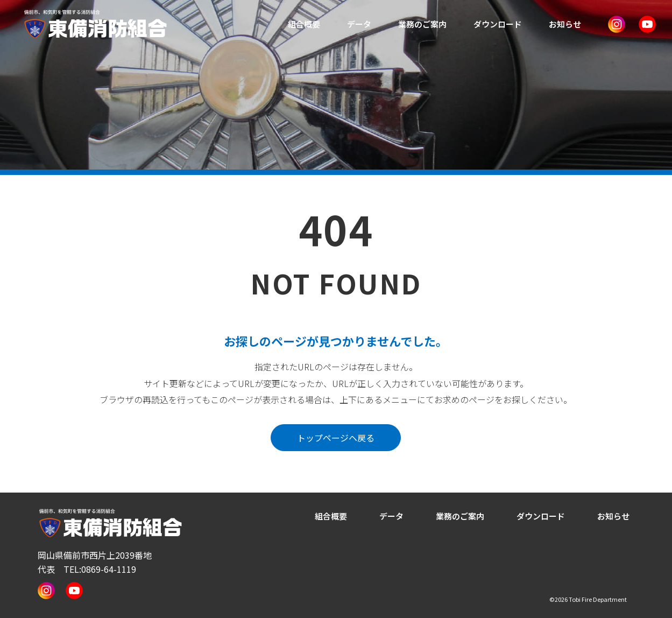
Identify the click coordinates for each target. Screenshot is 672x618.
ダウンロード (498, 24)
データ (359, 24)
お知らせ (565, 24)
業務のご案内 (422, 24)
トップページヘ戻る (336, 438)
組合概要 (304, 24)
